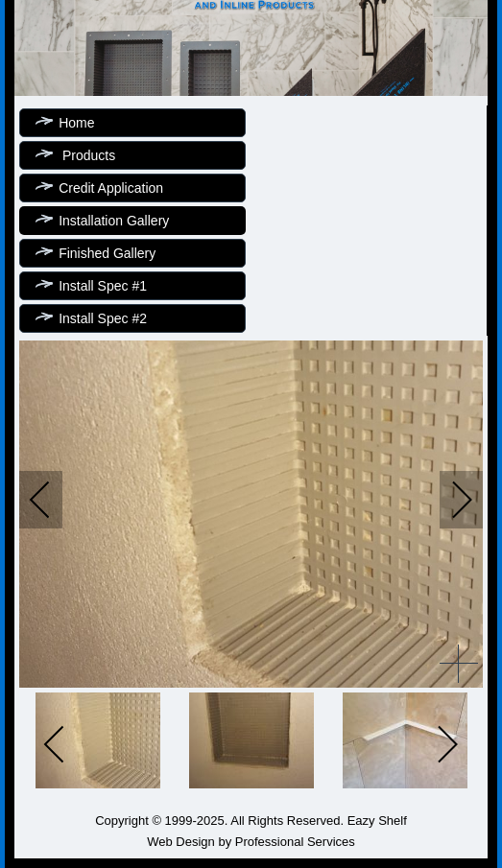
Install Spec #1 (103, 286)
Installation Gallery (114, 221)
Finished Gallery (107, 253)
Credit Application (111, 188)
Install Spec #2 (103, 318)
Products (87, 155)
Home (76, 123)
